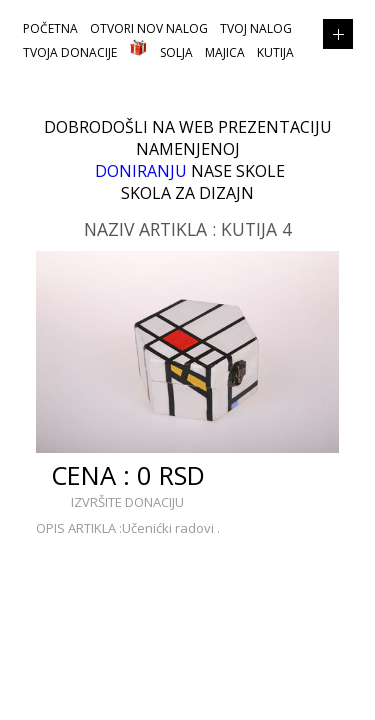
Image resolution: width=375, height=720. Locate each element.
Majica (225, 52)
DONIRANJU (141, 171)
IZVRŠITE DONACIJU (127, 502)
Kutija (275, 52)
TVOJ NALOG (256, 28)
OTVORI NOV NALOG (149, 28)
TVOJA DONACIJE (70, 52)
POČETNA (50, 28)
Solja (176, 52)
